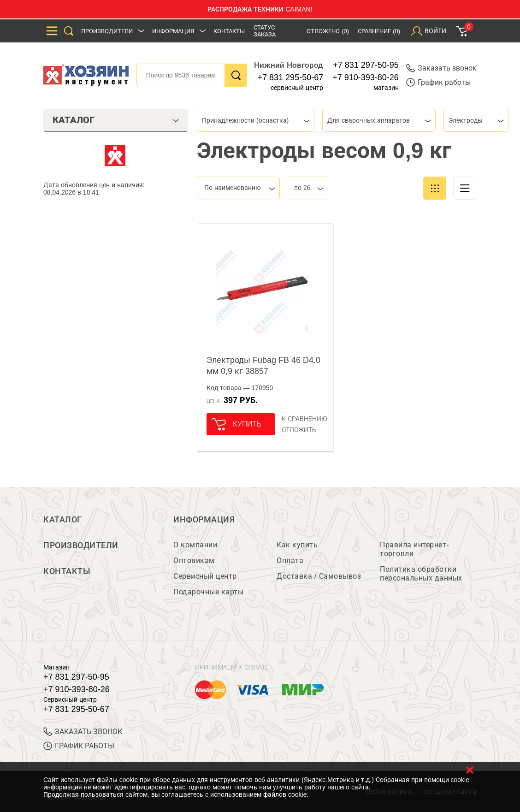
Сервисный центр (205, 576)
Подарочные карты (208, 592)
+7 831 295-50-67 (291, 77)
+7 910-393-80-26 (366, 77)
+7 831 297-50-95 (366, 65)
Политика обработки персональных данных (421, 574)
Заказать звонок (441, 68)
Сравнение (379, 31)
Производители (107, 31)
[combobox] (256, 120)
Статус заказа (265, 31)
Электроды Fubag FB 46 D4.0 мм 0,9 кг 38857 (263, 366)
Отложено (328, 31)
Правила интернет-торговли (414, 549)
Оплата (290, 560)
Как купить (297, 545)
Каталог (63, 520)
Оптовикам (194, 560)
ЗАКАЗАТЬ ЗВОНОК (83, 732)
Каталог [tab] (116, 120)
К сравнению (304, 419)
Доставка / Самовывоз (319, 576)
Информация (173, 31)
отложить (299, 430)
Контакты (229, 31)
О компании (195, 545)
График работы (438, 82)
